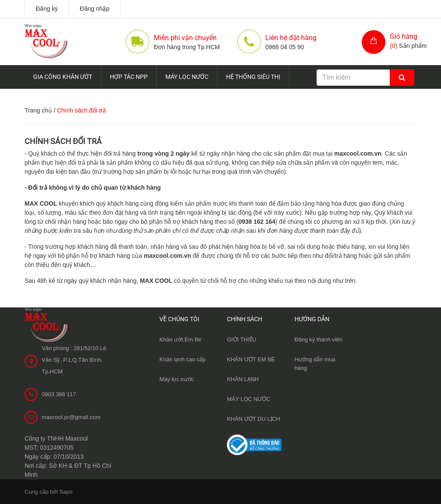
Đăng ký (47, 9)
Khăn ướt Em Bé (180, 340)
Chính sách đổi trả (63, 141)
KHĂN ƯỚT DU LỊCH (253, 419)
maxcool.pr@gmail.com (71, 417)
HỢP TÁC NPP (129, 77)
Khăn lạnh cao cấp (182, 359)
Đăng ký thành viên (318, 340)
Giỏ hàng (404, 36)
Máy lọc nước (177, 379)
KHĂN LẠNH (243, 379)
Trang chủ (38, 110)
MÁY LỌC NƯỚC (187, 77)
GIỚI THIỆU (242, 340)
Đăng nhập (95, 9)
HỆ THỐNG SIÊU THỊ (253, 77)
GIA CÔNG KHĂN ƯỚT (63, 77)
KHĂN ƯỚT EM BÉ (251, 359)
